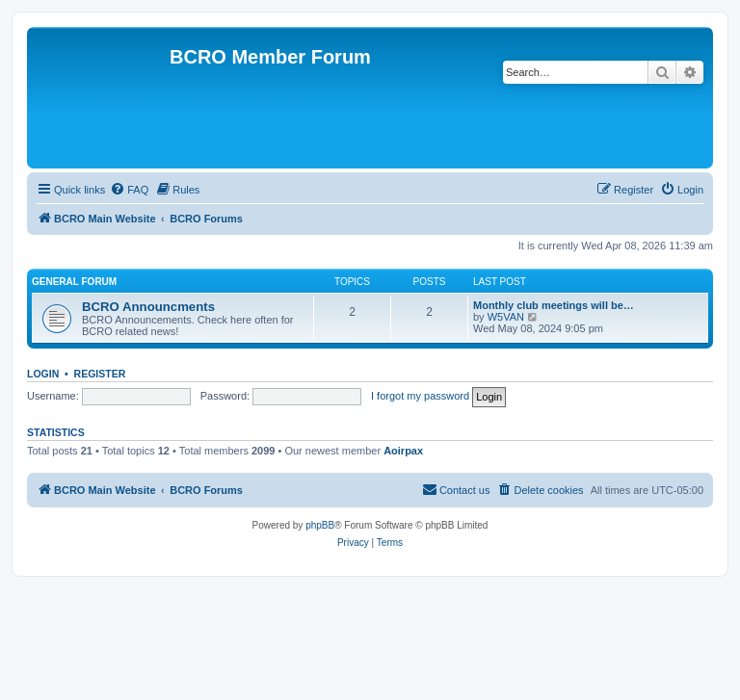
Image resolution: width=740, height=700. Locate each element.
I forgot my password (420, 396)
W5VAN (506, 317)
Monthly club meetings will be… (554, 305)
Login (43, 374)
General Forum (74, 282)
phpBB (320, 525)
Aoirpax (403, 451)
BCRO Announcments (148, 307)
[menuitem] (129, 190)
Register (100, 374)
